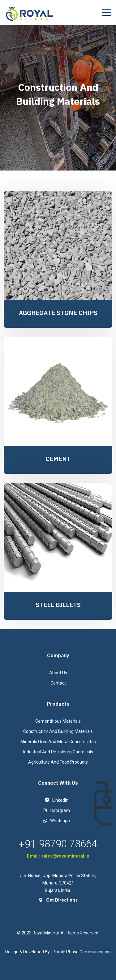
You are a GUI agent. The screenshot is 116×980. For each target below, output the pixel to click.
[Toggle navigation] (107, 12)
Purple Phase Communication (82, 952)
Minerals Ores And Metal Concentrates (58, 742)
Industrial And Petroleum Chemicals (58, 752)
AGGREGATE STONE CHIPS (58, 313)
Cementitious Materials (58, 721)
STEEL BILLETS (58, 605)
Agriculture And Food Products (58, 762)
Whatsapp (57, 821)
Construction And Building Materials (58, 731)
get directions (58, 900)
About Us (58, 673)
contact (58, 683)
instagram (56, 810)
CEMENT (58, 459)
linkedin (57, 800)
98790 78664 (68, 844)
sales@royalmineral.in (65, 856)
